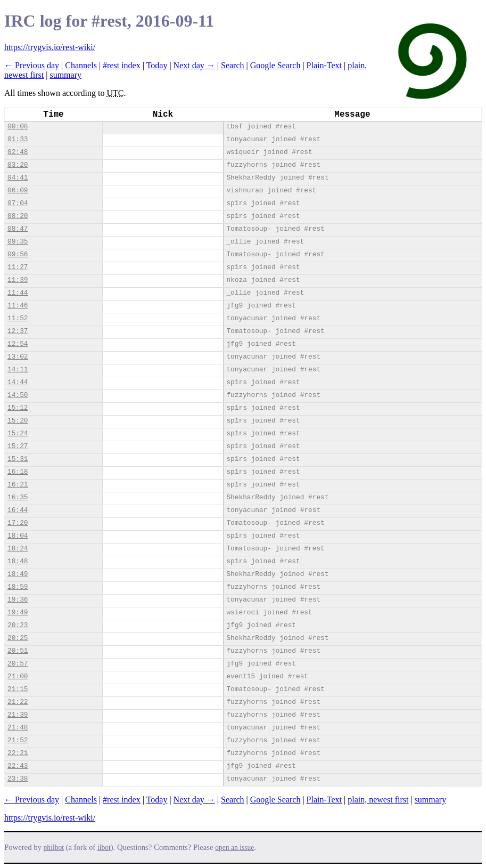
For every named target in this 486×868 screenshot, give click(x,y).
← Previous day (32, 65)
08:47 (18, 229)
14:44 (18, 382)
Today (157, 65)
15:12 (18, 408)
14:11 (18, 370)
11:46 (18, 306)
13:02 (18, 357)
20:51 (18, 651)
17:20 (18, 523)
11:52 (18, 318)
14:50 (18, 395)
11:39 (18, 280)
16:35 (18, 497)
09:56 (18, 254)
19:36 (18, 600)
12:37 (18, 331)
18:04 (18, 536)
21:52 (18, 740)
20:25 (18, 638)
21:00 (18, 676)
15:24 (18, 433)
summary (65, 75)
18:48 (18, 561)
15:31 (18, 459)
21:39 (18, 715)
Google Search (275, 65)
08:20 (18, 216)
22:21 (18, 753)
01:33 (18, 139)
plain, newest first (378, 800)
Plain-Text (324, 65)
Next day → (194, 65)
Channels (81, 65)
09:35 (18, 242)
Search (233, 65)
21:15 (18, 689)
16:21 (18, 485)
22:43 (18, 766)
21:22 (18, 702)
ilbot (104, 847)
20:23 (18, 625)
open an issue (234, 847)
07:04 (18, 203)
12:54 (18, 344)
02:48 (18, 152)
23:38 (18, 779)
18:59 (18, 587)
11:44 (18, 293)
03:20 (18, 165)
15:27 (18, 446)
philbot (54, 847)
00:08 (18, 127)
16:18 (18, 472)
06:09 (18, 190)
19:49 (18, 613)
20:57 (18, 664)
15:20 (18, 421)
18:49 (18, 574)
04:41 (18, 178)
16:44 (18, 510)
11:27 (18, 267)
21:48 (18, 728)
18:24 (18, 549)
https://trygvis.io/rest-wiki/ (50, 47)
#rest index (122, 65)
